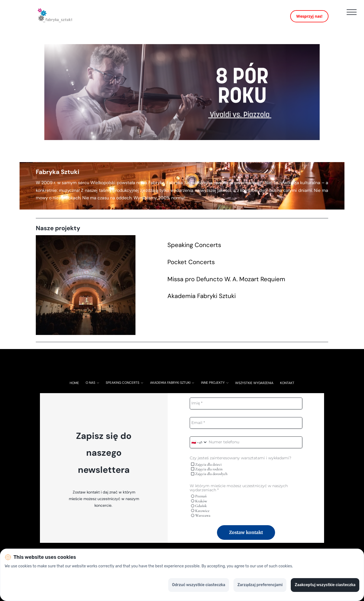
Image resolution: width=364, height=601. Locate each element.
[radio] (193, 500)
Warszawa (201, 519)
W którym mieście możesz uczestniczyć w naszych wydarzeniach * (239, 491)
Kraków (199, 505)
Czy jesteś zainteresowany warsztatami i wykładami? (241, 462)
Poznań (199, 500)
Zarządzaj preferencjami (260, 585)
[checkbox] (193, 468)
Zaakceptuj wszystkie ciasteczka (325, 585)
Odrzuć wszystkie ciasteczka (199, 585)
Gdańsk (199, 509)
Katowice (200, 514)
